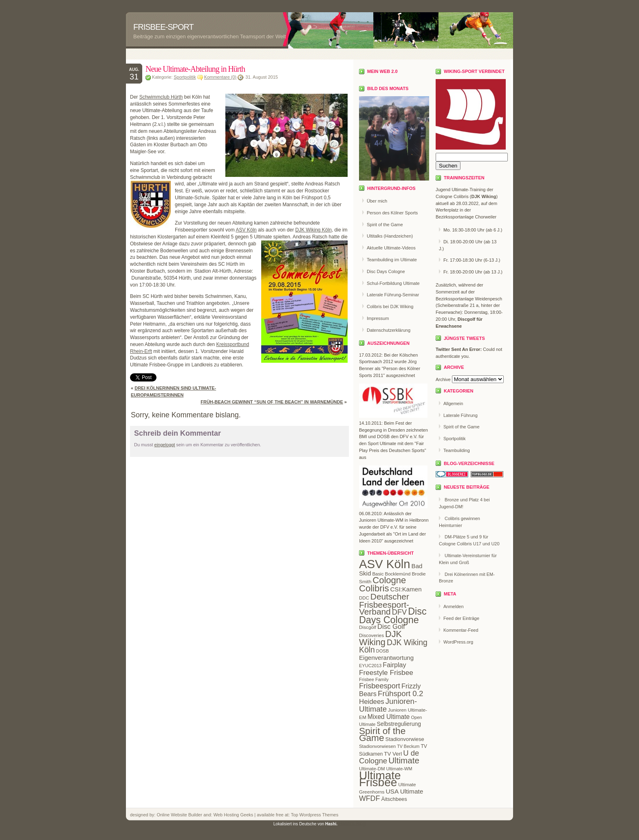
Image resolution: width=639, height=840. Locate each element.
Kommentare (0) (220, 77)
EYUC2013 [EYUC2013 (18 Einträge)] (370, 666)
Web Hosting (227, 815)
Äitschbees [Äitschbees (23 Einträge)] (394, 799)
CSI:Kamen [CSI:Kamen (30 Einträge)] (406, 589)
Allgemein (453, 403)
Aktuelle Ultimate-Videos (391, 248)
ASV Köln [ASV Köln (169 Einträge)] (385, 564)
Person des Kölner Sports (392, 213)
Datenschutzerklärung (389, 330)
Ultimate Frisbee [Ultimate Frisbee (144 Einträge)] (380, 779)
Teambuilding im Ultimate (392, 260)
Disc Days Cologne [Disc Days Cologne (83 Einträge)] (393, 616)
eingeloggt (165, 445)
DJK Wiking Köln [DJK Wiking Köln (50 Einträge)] (393, 646)
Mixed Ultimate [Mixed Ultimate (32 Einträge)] (389, 717)
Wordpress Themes (318, 815)
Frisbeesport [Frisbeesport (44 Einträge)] (380, 686)
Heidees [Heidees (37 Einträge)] (372, 702)
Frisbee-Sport (163, 27)
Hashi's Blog (352, 824)
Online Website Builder (179, 815)
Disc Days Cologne (386, 271)
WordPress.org (458, 642)
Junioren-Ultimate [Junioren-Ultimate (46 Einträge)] (388, 705)
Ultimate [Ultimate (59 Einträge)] (404, 760)
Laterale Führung (461, 415)
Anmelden (454, 606)
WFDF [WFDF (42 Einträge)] (369, 798)
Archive (443, 379)
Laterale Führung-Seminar (393, 295)
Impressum (378, 318)
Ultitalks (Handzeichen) (390, 236)
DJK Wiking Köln (314, 230)
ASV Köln (246, 230)
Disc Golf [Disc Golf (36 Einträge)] (391, 627)
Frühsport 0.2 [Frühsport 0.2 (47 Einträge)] (400, 693)
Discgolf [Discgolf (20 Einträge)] (368, 627)
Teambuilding (457, 450)
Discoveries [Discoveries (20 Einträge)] (371, 635)
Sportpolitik (185, 77)
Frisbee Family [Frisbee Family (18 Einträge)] (374, 679)
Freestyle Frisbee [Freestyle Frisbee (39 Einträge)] (386, 672)
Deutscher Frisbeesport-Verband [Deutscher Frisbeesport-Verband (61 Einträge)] (384, 604)
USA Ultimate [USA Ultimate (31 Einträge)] (404, 791)
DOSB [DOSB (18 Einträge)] (382, 651)
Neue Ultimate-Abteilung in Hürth (195, 69)
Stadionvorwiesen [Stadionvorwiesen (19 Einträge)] (377, 746)
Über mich (377, 201)
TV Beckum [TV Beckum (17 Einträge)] (408, 746)
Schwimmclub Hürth (161, 97)
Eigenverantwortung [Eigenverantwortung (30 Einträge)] (386, 658)
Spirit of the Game (385, 225)
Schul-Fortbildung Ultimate (393, 283)
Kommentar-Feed (461, 630)
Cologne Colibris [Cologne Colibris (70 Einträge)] (382, 584)
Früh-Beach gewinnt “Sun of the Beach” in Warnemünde (272, 402)
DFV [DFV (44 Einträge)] (399, 612)
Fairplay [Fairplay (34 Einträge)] (394, 665)
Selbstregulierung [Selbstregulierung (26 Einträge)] (399, 724)
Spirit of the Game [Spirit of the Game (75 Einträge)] (382, 734)
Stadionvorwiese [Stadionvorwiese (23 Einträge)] (405, 739)
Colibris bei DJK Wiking (390, 306)
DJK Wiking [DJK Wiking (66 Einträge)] (380, 638)
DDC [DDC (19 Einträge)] (364, 598)
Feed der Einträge (461, 618)
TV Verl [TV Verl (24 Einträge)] (393, 754)
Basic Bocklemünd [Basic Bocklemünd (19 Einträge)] (391, 574)
